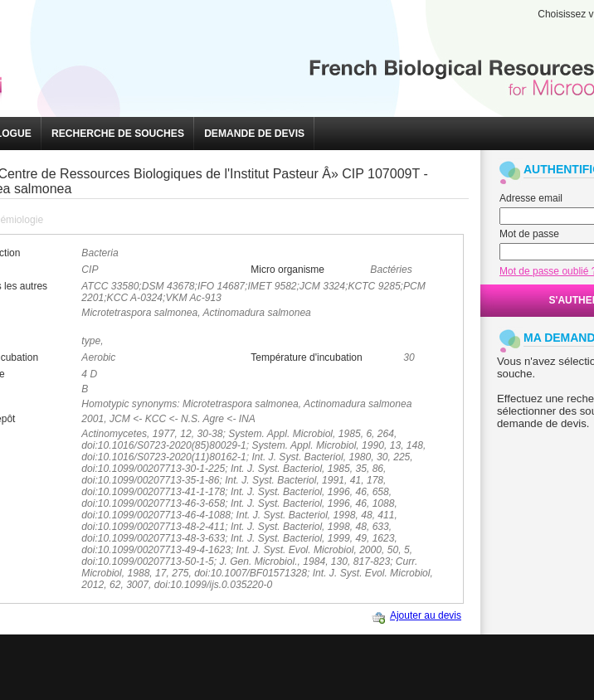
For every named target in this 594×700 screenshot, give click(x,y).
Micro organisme (287, 270)
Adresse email (531, 198)
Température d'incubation (306, 357)
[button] (118, 134)
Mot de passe (529, 234)
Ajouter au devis (426, 615)
